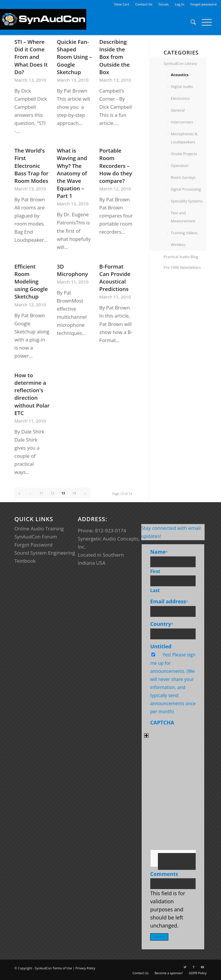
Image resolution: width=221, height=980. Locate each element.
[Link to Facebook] (194, 967)
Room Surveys (183, 177)
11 (41, 493)
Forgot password (203, 4)
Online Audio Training (39, 529)
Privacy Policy (85, 968)
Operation (180, 166)
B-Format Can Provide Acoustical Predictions (115, 278)
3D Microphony (73, 270)
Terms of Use (62, 968)
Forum (164, 4)
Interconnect (182, 122)
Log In (179, 4)
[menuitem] (122, 4)
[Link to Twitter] (185, 967)
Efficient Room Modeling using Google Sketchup (31, 281)
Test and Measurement (183, 217)
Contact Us (144, 4)
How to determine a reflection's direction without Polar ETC (32, 394)
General (178, 110)
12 (52, 493)
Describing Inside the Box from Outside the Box (115, 57)
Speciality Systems (187, 201)
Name (159, 552)
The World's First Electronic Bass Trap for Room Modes (31, 166)
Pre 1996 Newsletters (182, 267)
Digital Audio (182, 87)
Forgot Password (34, 545)
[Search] (190, 22)
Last (155, 590)
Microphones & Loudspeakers (184, 138)
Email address (169, 601)
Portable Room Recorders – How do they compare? (116, 166)
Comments (164, 874)
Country (162, 624)
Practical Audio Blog (181, 257)
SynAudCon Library (180, 63)
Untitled (161, 646)
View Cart (122, 4)
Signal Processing (186, 189)
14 (74, 493)
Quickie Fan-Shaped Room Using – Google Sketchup (75, 57)
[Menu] (204, 22)
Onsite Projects (184, 154)
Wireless (178, 245)
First (155, 571)
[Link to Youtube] (202, 967)
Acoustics (180, 75)
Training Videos (184, 233)
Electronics (180, 98)
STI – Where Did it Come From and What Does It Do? (31, 57)
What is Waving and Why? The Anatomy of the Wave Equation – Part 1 (72, 173)
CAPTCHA (162, 722)
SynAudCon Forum (36, 537)
